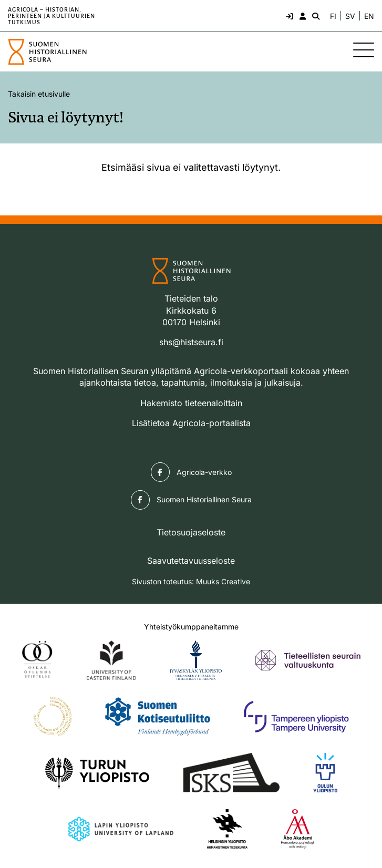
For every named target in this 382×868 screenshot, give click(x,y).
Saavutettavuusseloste (191, 561)
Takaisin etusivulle (39, 94)
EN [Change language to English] (369, 16)
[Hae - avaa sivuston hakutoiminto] (315, 16)
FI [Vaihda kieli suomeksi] (333, 16)
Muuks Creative (223, 581)
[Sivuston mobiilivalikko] (364, 50)
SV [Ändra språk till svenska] (350, 16)
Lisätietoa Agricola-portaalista (191, 423)
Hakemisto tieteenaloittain (191, 403)
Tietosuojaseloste (191, 532)
